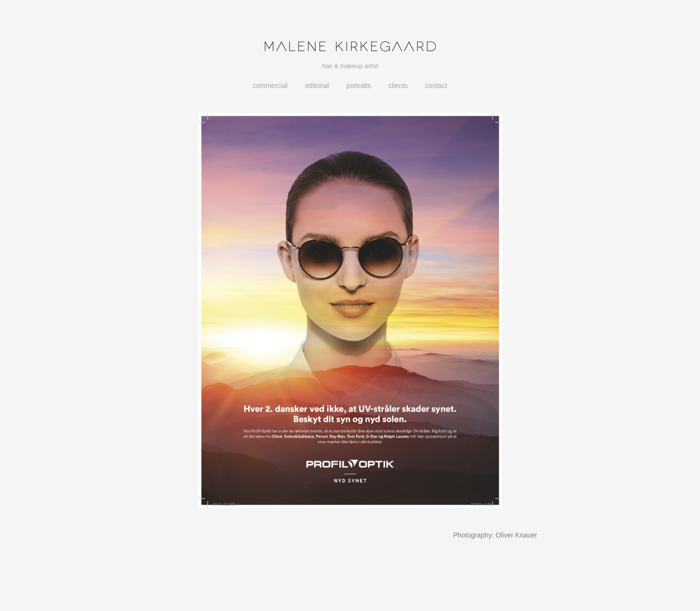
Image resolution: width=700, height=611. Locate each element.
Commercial (270, 86)
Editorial (317, 86)
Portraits (359, 86)
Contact (436, 86)
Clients (398, 86)
